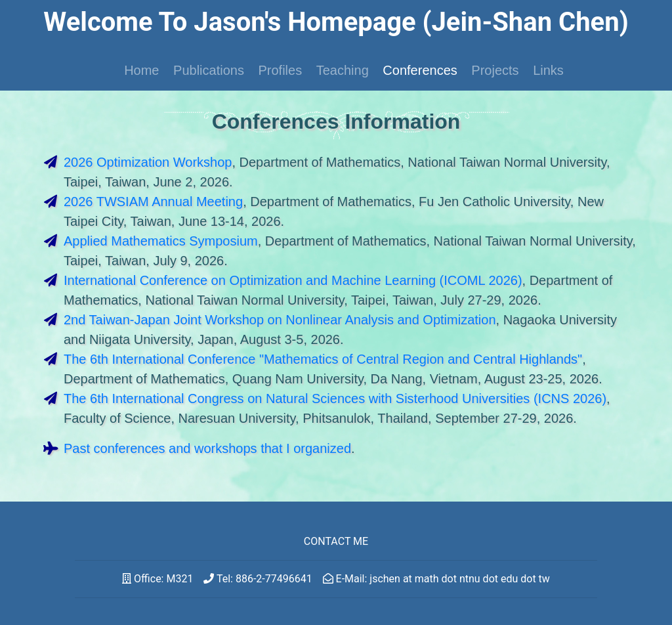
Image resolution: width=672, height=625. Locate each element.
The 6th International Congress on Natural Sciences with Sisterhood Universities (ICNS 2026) (335, 399)
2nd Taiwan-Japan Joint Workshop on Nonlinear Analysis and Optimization (280, 320)
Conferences (420, 70)
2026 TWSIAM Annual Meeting (153, 202)
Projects (495, 70)
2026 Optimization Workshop (148, 162)
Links (548, 70)
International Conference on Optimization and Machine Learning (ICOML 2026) (293, 280)
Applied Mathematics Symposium (161, 241)
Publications (209, 70)
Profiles (280, 70)
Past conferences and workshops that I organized (207, 448)
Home (141, 70)
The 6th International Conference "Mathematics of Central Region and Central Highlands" (323, 359)
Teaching (343, 70)
